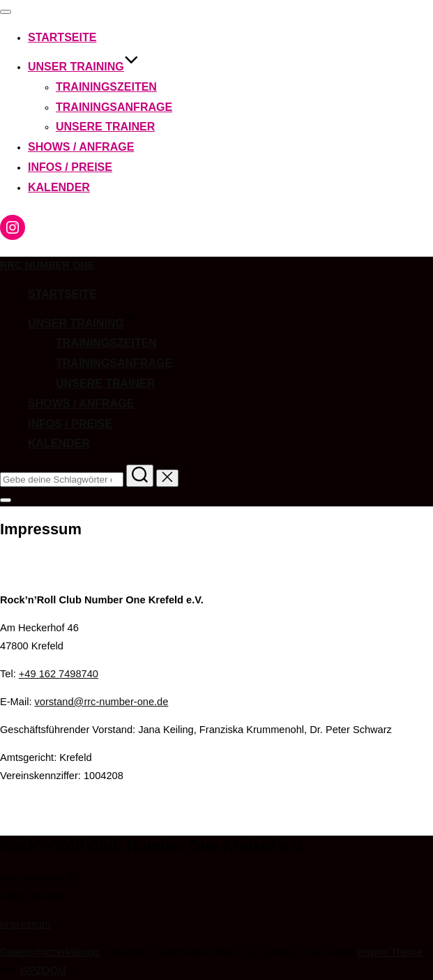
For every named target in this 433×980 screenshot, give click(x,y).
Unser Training (83, 67)
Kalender (59, 187)
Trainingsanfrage (114, 107)
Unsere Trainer (105, 127)
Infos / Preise (70, 167)
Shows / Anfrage (81, 147)
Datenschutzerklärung (50, 952)
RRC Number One (47, 265)
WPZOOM (43, 970)
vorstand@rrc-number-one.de (102, 702)
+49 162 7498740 (59, 674)
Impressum (25, 924)
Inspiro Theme (390, 952)
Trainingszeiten (106, 87)
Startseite (62, 37)
